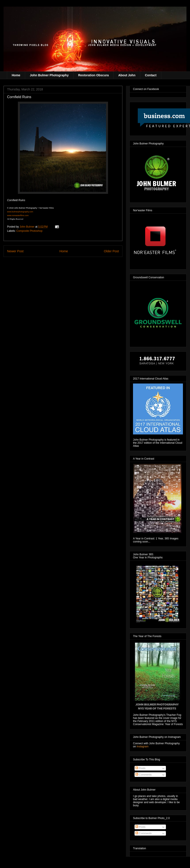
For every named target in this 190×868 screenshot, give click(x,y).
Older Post (111, 251)
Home (16, 75)
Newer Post (15, 251)
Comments (143, 775)
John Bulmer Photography (49, 75)
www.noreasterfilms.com (18, 215)
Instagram (143, 746)
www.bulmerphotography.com (20, 212)
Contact (151, 75)
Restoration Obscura (93, 75)
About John (127, 75)
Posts (140, 768)
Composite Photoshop (29, 231)
